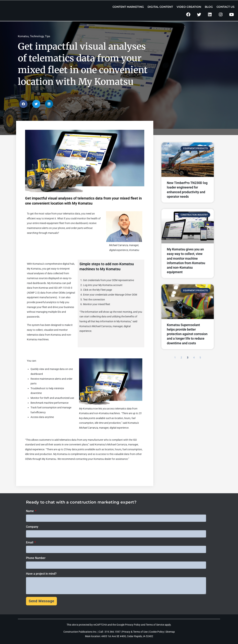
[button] (23, 104)
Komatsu (23, 36)
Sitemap (170, 632)
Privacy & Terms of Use (135, 632)
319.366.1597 (113, 632)
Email (30, 542)
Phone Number (36, 558)
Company (32, 527)
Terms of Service (155, 625)
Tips (48, 36)
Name (30, 511)
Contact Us (225, 7)
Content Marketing (128, 7)
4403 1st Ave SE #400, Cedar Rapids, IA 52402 (127, 636)
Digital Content (160, 7)
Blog (209, 7)
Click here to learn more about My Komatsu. (49, 471)
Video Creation (189, 7)
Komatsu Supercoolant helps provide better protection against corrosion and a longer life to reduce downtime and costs (187, 334)
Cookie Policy (157, 632)
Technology (37, 36)
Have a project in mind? (41, 574)
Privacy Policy (133, 625)
